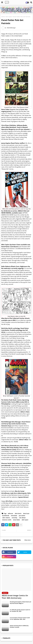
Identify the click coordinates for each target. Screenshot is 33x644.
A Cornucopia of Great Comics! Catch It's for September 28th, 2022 (20, 618)
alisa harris (18, 513)
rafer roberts (6, 518)
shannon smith (7, 520)
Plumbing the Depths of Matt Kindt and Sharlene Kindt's (20, 603)
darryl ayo (26, 513)
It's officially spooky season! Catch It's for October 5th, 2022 (20, 611)
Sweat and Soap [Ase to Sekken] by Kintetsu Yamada (19, 626)
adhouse (10, 513)
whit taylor (9, 17)
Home (3, 17)
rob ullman (22, 518)
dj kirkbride (6, 516)
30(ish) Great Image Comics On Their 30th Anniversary (15, 597)
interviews (14, 516)
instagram (10, 557)
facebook (10, 552)
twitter (25, 552)
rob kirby (14, 518)
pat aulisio (22, 516)
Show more (28, 540)
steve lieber (16, 520)
